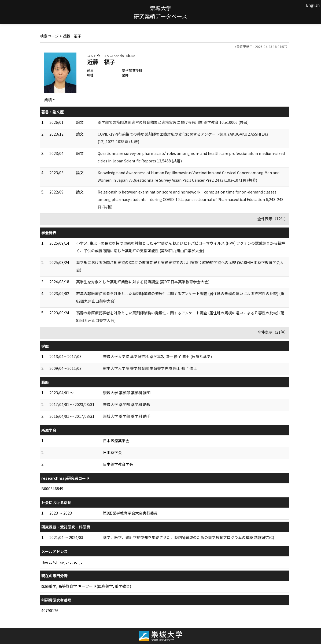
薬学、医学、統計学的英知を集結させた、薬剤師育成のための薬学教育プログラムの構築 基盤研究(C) (189, 537)
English (313, 5)
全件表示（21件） (273, 332)
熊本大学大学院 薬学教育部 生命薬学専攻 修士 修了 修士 (150, 368)
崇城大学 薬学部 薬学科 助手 (127, 416)
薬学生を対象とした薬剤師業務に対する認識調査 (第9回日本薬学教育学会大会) (143, 282)
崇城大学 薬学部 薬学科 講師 (127, 393)
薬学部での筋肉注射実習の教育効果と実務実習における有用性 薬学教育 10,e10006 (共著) (173, 122)
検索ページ (49, 36)
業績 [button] (48, 100)
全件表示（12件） (273, 219)
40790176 (50, 611)
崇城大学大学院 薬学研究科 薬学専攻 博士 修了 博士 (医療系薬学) (157, 356)
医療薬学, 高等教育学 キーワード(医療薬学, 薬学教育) (86, 586)
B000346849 (52, 489)
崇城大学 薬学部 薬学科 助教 (127, 404)
